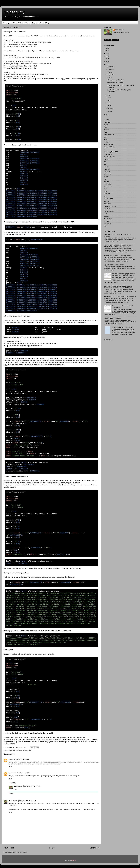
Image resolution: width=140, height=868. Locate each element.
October (110, 72)
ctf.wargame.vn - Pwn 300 (115, 80)
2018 (107, 51)
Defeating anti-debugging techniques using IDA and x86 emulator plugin (124, 275)
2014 (107, 62)
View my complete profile (121, 33)
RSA (105, 162)
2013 (107, 64)
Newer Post (9, 848)
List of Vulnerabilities (21, 23)
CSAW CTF (107, 204)
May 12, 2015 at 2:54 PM (22, 773)
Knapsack (107, 216)
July (109, 95)
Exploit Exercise (109, 135)
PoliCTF (106, 182)
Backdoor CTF (108, 199)
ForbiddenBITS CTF (110, 206)
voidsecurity (15, 12)
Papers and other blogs (41, 23)
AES (105, 196)
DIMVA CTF (107, 174)
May (109, 100)
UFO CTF (107, 221)
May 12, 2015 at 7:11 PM (28, 801)
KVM (105, 214)
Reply (11, 767)
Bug (105, 164)
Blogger (74, 860)
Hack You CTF (108, 144)
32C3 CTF (107, 172)
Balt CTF (106, 201)
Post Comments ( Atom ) (20, 852)
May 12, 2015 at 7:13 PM (33, 786)
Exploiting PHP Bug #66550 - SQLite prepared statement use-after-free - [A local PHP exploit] (118, 287)
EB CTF (106, 167)
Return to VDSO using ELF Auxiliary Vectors (117, 256)
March (110, 106)
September (111, 75)
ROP (30, 750)
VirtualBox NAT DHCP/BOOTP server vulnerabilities (120, 297)
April (109, 103)
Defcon (106, 177)
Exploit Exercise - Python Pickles (114, 265)
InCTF (106, 179)
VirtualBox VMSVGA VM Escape (122, 327)
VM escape (107, 224)
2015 (107, 59)
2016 (107, 56)
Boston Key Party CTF (111, 152)
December (111, 67)
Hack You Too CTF (110, 157)
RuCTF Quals (108, 219)
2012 (107, 115)
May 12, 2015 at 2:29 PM (22, 759)
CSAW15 (107, 142)
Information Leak (22, 750)
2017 (107, 53)
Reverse (106, 130)
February (110, 108)
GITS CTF (107, 209)
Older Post (94, 848)
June (109, 98)
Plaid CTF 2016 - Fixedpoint (112, 318)
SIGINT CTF (108, 186)
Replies (13, 783)
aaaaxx (11, 759)
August (110, 78)
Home (52, 848)
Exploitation (12, 750)
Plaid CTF (107, 159)
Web (105, 226)
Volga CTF (107, 169)
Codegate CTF (108, 154)
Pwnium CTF (108, 184)
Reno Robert (15, 747)
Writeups (7, 23)
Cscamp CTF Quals (110, 147)
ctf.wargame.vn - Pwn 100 (115, 83)
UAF (105, 189)
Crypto (106, 125)
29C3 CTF (107, 194)
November (111, 69)
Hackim (106, 140)
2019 (107, 48)
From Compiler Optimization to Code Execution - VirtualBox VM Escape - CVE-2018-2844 (119, 246)
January (110, 111)
